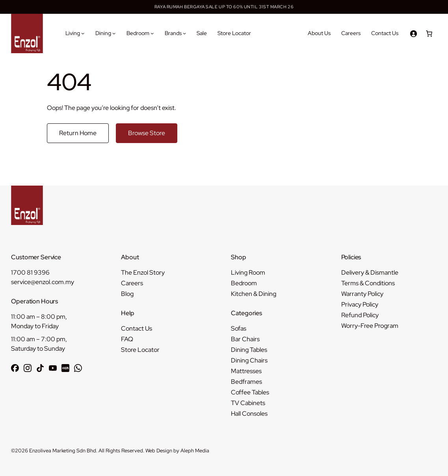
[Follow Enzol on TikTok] (40, 368)
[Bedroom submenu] (152, 33)
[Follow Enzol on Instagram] (28, 368)
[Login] (413, 33)
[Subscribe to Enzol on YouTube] (53, 368)
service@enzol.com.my (43, 282)
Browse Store (147, 133)
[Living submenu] (83, 33)
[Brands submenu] (184, 33)
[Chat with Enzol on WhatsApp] (78, 368)
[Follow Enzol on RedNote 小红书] (65, 368)
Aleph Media (195, 451)
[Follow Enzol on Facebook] (15, 368)
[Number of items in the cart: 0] (429, 33)
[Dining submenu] (114, 33)
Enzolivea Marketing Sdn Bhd (63, 451)
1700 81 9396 (30, 272)
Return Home (78, 133)
